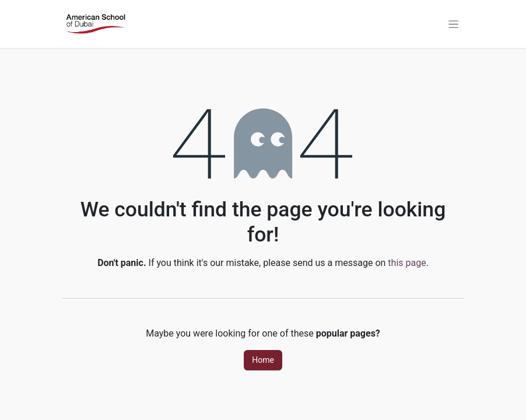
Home (263, 360)
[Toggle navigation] (453, 24)
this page (407, 263)
